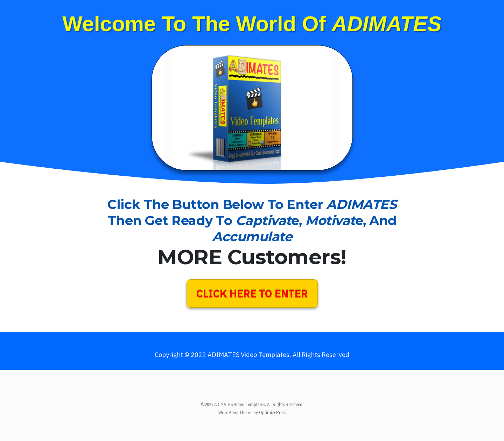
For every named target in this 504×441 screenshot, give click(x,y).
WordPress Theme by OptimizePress (252, 412)
